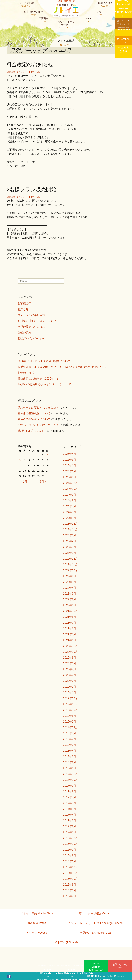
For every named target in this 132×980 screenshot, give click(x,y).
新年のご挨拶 (26, 373)
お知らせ (36, 72)
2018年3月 (70, 757)
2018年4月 (70, 751)
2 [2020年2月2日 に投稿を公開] (47, 455)
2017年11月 (70, 774)
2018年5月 (70, 745)
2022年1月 (70, 605)
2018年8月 (70, 733)
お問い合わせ (120, 966)
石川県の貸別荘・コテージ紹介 (37, 321)
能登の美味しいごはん (31, 327)
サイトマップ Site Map (66, 942)
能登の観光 (24, 333)
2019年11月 (70, 704)
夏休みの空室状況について (34, 413)
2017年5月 (70, 809)
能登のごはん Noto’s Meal (95, 933)
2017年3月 (70, 821)
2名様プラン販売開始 (31, 189)
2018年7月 (70, 739)
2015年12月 (70, 867)
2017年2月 (70, 826)
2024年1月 (70, 518)
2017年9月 (70, 786)
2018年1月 (70, 768)
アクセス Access (37, 933)
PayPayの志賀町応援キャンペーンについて (44, 384)
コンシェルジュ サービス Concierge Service (95, 923)
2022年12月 (70, 559)
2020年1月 (70, 693)
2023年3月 (70, 547)
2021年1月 (70, 640)
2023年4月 (70, 541)
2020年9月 (70, 658)
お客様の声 (24, 303)
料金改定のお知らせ (30, 64)
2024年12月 (70, 483)
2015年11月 (70, 873)
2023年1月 (70, 553)
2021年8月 (70, 617)
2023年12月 (70, 524)
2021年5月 (70, 634)
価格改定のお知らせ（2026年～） (38, 379)
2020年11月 (70, 646)
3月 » (43, 482)
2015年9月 (70, 885)
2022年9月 (70, 576)
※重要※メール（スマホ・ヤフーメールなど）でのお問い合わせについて (63, 367)
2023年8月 (70, 535)
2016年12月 (70, 838)
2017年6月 (70, 803)
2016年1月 (70, 861)
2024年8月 (70, 500)
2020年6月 (70, 675)
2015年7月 (70, 896)
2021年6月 (70, 628)
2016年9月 (70, 850)
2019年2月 (70, 722)
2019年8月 (70, 716)
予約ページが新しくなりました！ (38, 407)
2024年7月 (70, 506)
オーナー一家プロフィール (123, 24)
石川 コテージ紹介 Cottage (95, 913)
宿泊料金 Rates (37, 923)
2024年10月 (70, 489)
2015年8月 (70, 890)
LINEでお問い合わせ (96, 967)
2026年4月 (70, 454)
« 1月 (24, 482)
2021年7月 (70, 623)
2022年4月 (70, 588)
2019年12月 (70, 698)
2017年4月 (70, 815)
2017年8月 (70, 791)
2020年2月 (70, 687)
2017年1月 (70, 832)
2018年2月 (70, 762)
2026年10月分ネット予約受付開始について (44, 361)
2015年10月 (70, 879)
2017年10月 (70, 780)
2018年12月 (70, 727)
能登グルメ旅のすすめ (31, 338)
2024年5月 (70, 512)
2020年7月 (70, 669)
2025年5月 (70, 477)
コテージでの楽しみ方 (31, 315)
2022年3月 (70, 594)
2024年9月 (70, 495)
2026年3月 (70, 460)
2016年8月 (70, 855)
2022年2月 (70, 599)
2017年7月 (70, 797)
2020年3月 (70, 681)
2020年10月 (70, 652)
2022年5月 (70, 582)
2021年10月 (70, 611)
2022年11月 (70, 564)
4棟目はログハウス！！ (32, 431)
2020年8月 (70, 663)
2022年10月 (70, 570)
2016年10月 (70, 844)
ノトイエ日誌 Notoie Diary (37, 913)
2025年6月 (70, 471)
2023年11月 (70, 530)
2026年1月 (70, 466)
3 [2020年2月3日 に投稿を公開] (20, 460)
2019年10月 (70, 710)
